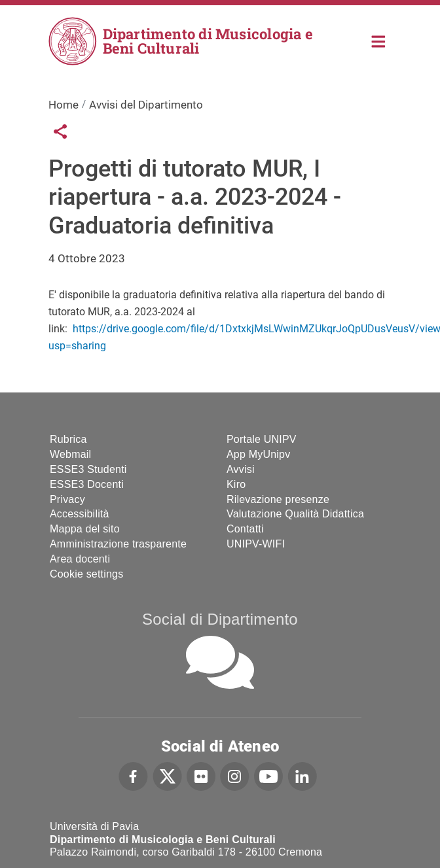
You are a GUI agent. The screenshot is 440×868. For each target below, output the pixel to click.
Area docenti (80, 559)
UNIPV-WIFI (256, 544)
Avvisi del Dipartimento (146, 105)
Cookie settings (86, 574)
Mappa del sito (85, 529)
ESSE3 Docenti (87, 484)
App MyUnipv (258, 454)
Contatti (245, 529)
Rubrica (68, 439)
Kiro (236, 484)
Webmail (70, 454)
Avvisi (241, 469)
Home (379, 40)
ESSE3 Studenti (88, 469)
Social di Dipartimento (220, 619)
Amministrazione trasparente (118, 544)
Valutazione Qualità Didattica (295, 514)
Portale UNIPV (262, 439)
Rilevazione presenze (278, 499)
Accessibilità (80, 514)
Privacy (67, 499)
